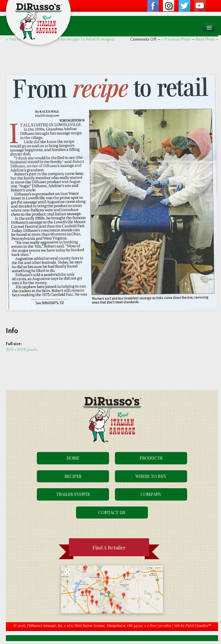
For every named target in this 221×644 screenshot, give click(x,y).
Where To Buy (151, 476)
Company (151, 494)
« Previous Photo (176, 39)
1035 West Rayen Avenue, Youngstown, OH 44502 (105, 625)
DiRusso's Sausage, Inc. (45, 625)
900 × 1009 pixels (22, 350)
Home (73, 458)
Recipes (73, 476)
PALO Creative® (198, 625)
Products (151, 458)
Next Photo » (207, 39)
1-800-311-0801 (159, 625)
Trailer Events (73, 494)
